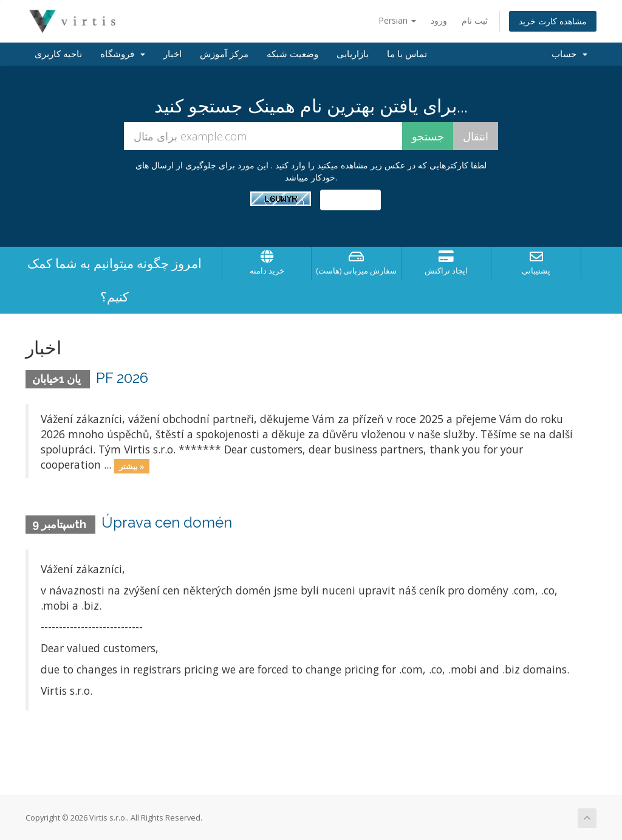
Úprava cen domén (167, 522)
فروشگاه (123, 54)
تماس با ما (407, 54)
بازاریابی (353, 54)
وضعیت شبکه (292, 54)
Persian (397, 20)
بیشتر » (132, 466)
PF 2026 (122, 378)
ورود (439, 20)
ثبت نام (475, 20)
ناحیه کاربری (58, 54)
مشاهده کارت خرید (553, 21)
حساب (569, 54)
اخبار (173, 54)
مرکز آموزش (224, 54)
